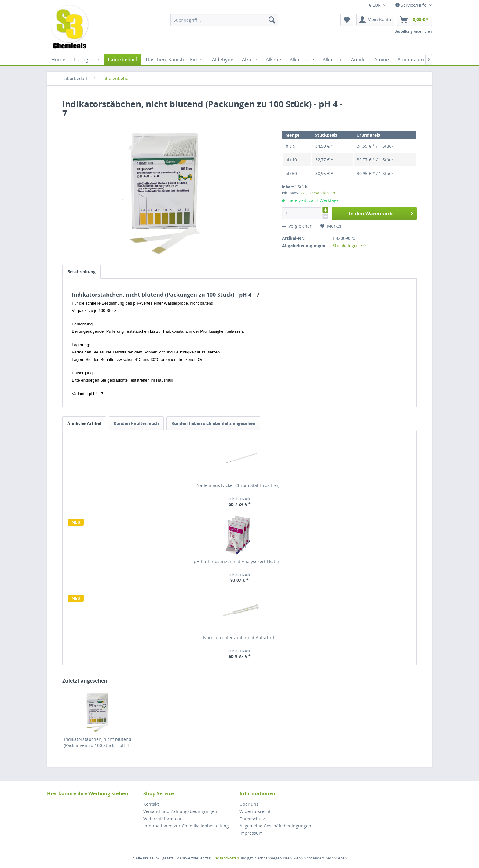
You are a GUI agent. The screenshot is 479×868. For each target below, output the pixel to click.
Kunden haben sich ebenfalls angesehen (213, 423)
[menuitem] (224, 20)
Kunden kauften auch (136, 423)
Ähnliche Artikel (84, 423)
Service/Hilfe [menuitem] (411, 5)
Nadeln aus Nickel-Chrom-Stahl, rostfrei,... (239, 485)
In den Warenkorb (381, 213)
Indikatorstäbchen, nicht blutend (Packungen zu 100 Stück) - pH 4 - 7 (98, 742)
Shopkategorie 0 (349, 245)
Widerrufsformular (163, 819)
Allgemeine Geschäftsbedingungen (275, 826)
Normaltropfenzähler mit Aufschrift (239, 637)
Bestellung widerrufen (413, 31)
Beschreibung (81, 271)
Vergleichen (297, 226)
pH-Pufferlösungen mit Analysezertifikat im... (239, 561)
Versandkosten (226, 858)
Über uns (249, 804)
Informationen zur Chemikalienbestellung (186, 826)
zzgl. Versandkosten (318, 193)
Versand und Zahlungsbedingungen (180, 811)
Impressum (251, 833)
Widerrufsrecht (255, 811)
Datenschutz (252, 819)
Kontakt (151, 804)
